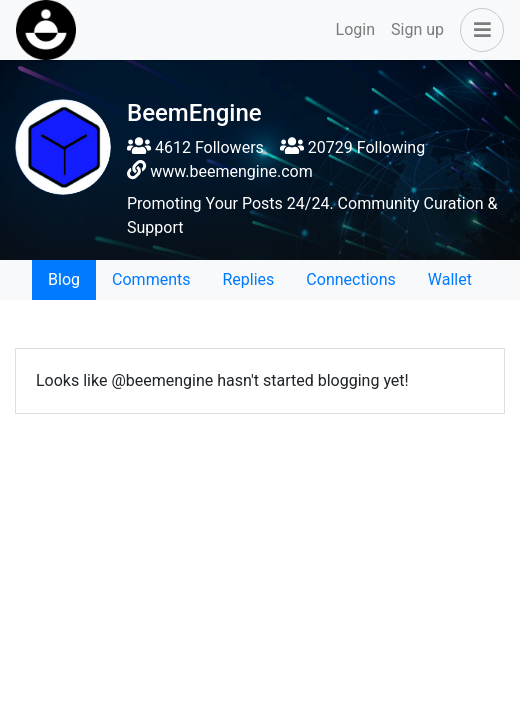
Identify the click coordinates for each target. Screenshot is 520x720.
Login (355, 29)
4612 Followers (195, 147)
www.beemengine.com (231, 171)
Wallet (450, 279)
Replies (248, 279)
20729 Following (352, 147)
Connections (350, 279)
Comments (151, 279)
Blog (64, 279)
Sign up (417, 29)
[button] (478, 30)
